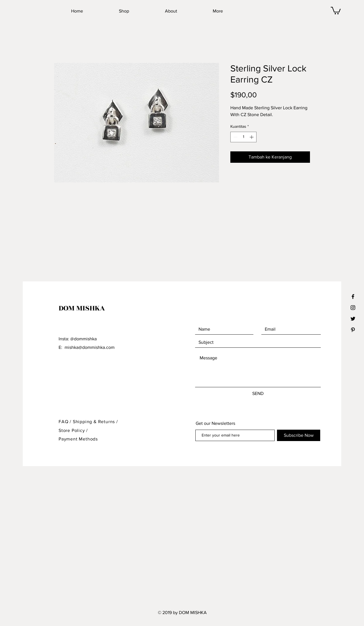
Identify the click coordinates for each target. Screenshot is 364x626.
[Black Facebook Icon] (353, 296)
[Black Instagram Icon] (353, 308)
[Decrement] (235, 137)
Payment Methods (78, 439)
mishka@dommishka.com (90, 347)
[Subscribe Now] (299, 435)
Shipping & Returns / (95, 422)
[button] (336, 10)
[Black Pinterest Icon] (353, 330)
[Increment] (252, 137)
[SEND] (258, 394)
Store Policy (72, 430)
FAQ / (66, 422)
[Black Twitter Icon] (353, 319)
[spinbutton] (243, 137)
